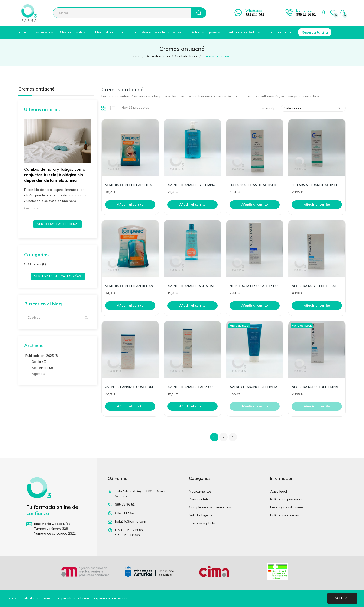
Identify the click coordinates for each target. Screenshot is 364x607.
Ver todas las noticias (58, 224)
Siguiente (233, 437)
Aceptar (342, 598)
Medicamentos (200, 491)
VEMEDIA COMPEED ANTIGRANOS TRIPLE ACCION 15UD (130, 286)
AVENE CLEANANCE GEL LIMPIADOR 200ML (255, 387)
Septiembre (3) (42, 368)
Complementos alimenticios (210, 507)
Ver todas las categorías (58, 276)
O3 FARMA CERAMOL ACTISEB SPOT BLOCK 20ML (255, 185)
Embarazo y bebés (203, 523)
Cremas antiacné (36, 89)
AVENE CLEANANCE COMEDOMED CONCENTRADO (130, 387)
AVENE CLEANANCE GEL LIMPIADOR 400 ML (192, 185)
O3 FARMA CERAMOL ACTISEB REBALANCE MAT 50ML (317, 185)
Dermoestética (200, 499)
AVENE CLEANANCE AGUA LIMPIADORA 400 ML (192, 286)
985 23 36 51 (306, 14)
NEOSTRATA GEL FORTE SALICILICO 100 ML (317, 286)
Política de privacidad (287, 499)
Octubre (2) (40, 362)
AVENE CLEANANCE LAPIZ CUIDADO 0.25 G (192, 387)
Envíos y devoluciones (287, 507)
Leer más (31, 208)
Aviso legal (279, 491)
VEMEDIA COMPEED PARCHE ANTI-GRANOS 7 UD (130, 185)
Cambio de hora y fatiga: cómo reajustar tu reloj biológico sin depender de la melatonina (55, 175)
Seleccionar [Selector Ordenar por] (313, 108)
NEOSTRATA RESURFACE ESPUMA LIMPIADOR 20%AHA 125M (255, 286)
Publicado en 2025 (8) (42, 356)
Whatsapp (254, 10)
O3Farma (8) (36, 264)
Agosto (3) (39, 374)
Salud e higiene (201, 515)
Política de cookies (284, 515)
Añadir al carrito (130, 204)
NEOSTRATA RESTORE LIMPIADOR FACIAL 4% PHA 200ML (317, 387)
